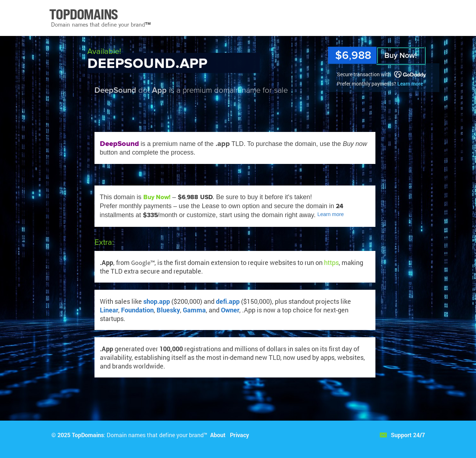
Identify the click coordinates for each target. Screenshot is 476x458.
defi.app (228, 301)
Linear (109, 310)
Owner (230, 310)
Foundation (137, 310)
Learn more (410, 84)
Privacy (239, 435)
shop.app (157, 301)
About (218, 435)
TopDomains (88, 435)
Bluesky (168, 310)
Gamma (194, 310)
